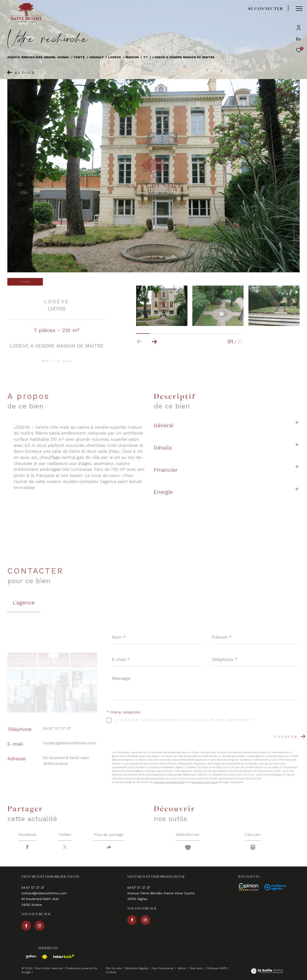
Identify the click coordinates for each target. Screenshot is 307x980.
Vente (79, 57)
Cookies (111, 972)
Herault (97, 57)
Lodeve (115, 57)
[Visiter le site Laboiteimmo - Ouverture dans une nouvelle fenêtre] (267, 972)
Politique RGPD (217, 968)
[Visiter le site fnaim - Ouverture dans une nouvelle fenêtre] (42, 957)
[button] (154, 342)
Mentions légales (137, 968)
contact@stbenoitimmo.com (70, 743)
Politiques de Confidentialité (169, 782)
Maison (132, 57)
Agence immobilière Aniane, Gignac (38, 57)
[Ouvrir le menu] (299, 9)
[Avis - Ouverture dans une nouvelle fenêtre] (246, 887)
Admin (182, 968)
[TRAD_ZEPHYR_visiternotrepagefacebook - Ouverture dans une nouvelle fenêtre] (26, 926)
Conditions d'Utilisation (205, 782)
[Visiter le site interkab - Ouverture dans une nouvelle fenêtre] (61, 956)
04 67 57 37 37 (57, 728)
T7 (145, 57)
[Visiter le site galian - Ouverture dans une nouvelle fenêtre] (29, 957)
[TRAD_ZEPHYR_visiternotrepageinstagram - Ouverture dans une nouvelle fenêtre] (39, 926)
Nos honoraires (163, 968)
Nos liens (197, 968)
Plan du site (114, 968)
